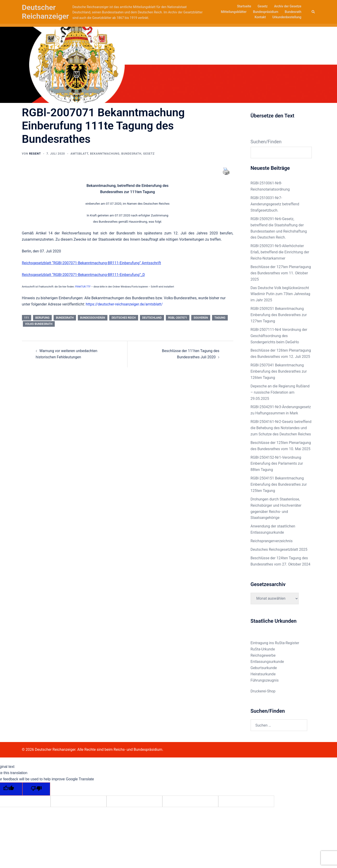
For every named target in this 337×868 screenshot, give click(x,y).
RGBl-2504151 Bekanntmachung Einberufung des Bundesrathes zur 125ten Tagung (279, 484)
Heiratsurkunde (263, 674)
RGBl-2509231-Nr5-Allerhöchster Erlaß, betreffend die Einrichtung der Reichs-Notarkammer (280, 252)
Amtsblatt (79, 154)
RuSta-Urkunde (263, 649)
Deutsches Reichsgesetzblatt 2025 (279, 549)
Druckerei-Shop (263, 691)
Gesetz (263, 6)
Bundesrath (293, 12)
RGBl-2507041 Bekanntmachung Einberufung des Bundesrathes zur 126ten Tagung (279, 371)
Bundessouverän (93, 318)
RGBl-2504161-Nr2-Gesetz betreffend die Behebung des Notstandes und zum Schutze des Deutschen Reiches (281, 428)
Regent (35, 154)
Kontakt (260, 17)
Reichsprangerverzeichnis (272, 541)
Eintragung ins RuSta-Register (275, 643)
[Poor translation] (36, 789)
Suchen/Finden (266, 142)
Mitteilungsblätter (234, 12)
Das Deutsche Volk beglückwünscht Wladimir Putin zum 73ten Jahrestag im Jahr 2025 (280, 294)
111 (27, 318)
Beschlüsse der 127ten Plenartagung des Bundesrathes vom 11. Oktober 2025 (281, 273)
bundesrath (65, 318)
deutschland (152, 318)
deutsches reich (124, 318)
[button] (313, 12)
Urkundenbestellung (287, 17)
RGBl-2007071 (178, 318)
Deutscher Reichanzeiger (46, 12)
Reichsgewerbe (263, 655)
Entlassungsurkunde (267, 662)
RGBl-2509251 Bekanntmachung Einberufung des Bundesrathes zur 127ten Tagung (279, 315)
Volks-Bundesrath (39, 324)
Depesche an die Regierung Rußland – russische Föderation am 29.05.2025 (280, 392)
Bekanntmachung (105, 154)
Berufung (42, 318)
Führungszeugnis (265, 680)
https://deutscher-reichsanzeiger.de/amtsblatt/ (124, 304)
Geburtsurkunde (264, 668)
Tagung (220, 318)
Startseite (244, 6)
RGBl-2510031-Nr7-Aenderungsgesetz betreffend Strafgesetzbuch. (275, 204)
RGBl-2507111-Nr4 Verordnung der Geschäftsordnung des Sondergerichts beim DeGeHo (279, 336)
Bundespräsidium (266, 12)
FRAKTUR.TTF (83, 287)
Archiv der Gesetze (288, 6)
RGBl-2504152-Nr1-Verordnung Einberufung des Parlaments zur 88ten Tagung (277, 464)
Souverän (201, 318)
